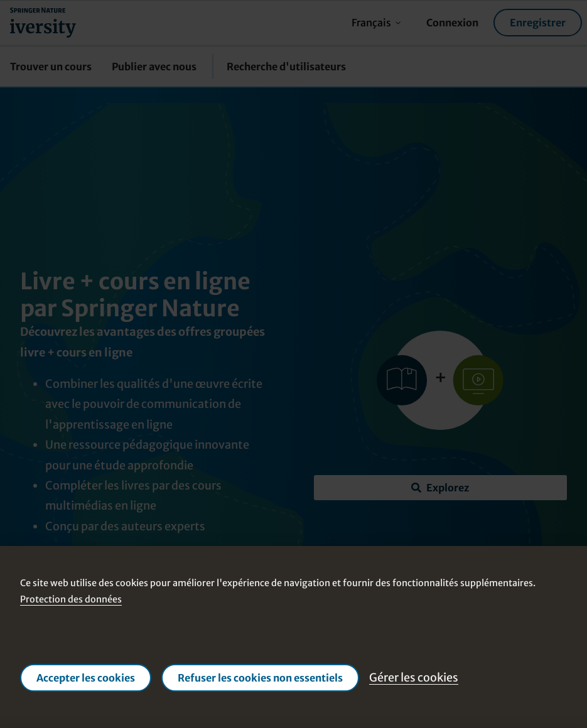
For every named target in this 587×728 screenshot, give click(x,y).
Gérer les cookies (414, 677)
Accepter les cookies (86, 678)
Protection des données (71, 599)
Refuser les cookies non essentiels (260, 678)
